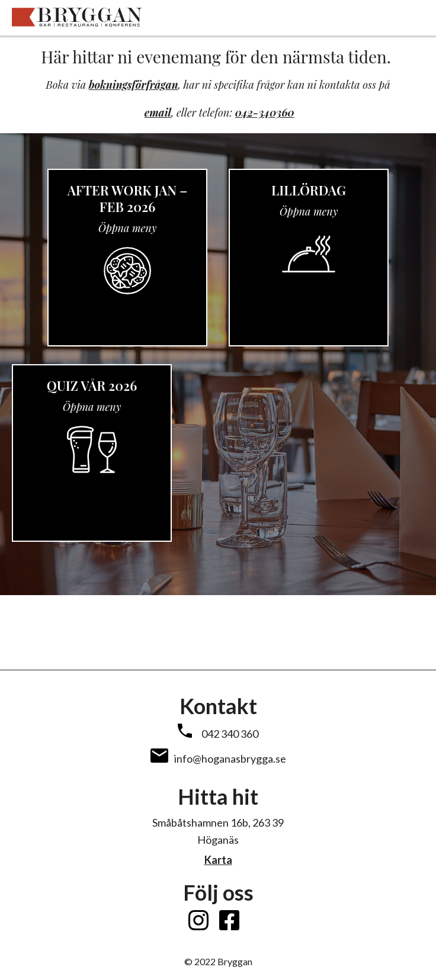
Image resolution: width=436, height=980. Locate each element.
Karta (218, 860)
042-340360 (265, 113)
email (158, 113)
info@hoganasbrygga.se (230, 759)
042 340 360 (230, 734)
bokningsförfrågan (134, 85)
